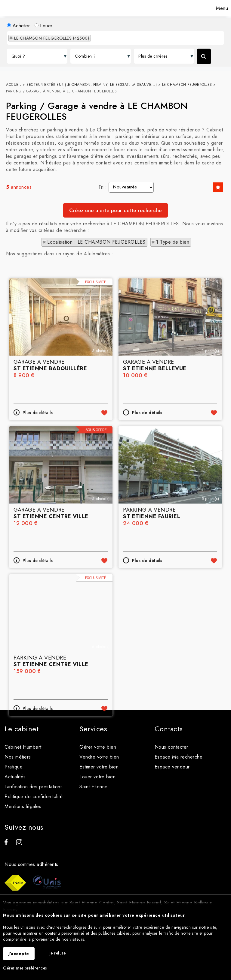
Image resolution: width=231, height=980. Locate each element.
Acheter (18, 26)
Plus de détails (38, 474)
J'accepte (19, 954)
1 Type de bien (173, 242)
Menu (221, 8)
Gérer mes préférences (25, 968)
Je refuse (58, 953)
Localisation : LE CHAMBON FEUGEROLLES (96, 242)
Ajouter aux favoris (104, 474)
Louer (44, 26)
